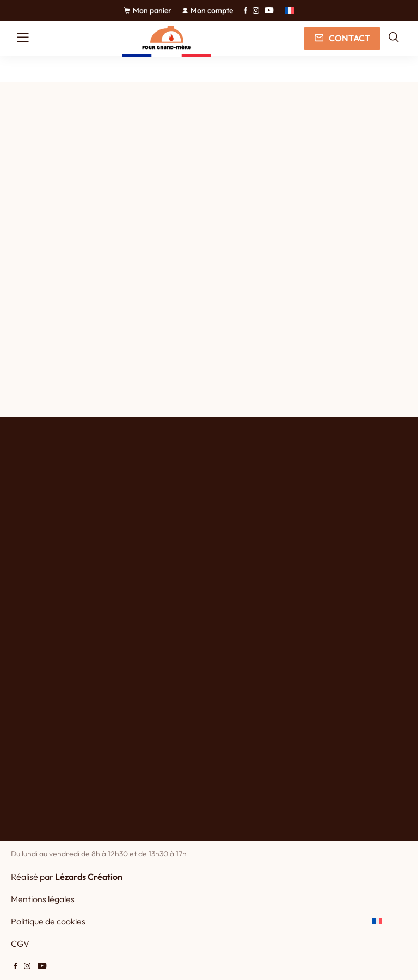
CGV (20, 944)
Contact (342, 38)
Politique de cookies (48, 921)
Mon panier (147, 10)
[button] (290, 10)
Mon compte (208, 10)
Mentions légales (43, 899)
